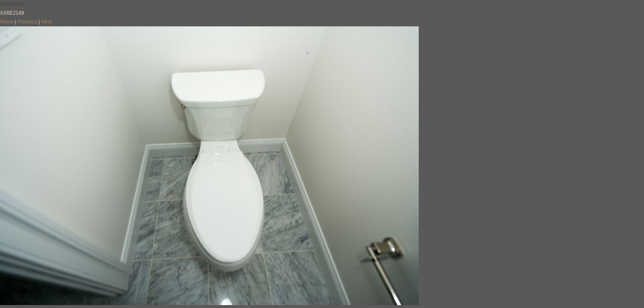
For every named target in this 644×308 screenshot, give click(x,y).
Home (7, 22)
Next (46, 22)
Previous (27, 22)
